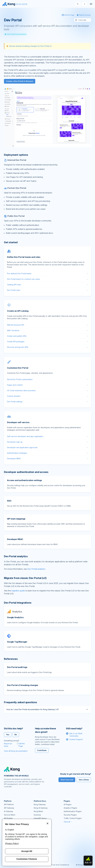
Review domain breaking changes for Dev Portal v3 (30, 46)
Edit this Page (22, 745)
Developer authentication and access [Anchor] (26, 472)
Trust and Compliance (60, 865)
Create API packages (47, 342)
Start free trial (67, 780)
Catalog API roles (47, 285)
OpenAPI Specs (40, 818)
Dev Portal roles (47, 290)
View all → (68, 822)
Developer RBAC (47, 459)
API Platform (9, 804)
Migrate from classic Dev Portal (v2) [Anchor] (25, 578)
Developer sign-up (47, 442)
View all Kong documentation (16, 751)
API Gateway (9, 808)
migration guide (18, 591)
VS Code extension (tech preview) (47, 391)
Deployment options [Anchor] (16, 155)
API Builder (8, 818)
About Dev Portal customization (47, 379)
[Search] (78, 4)
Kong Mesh (38, 811)
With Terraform (47, 331)
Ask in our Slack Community (74, 735)
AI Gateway (9, 811)
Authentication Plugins (73, 811)
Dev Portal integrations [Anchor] (18, 603)
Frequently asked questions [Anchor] (20, 702)
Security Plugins (70, 815)
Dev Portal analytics (36, 569)
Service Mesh (10, 815)
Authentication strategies (47, 453)
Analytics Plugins (70, 808)
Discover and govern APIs (47, 347)
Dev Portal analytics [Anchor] (16, 556)
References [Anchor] (11, 659)
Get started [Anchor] (11, 242)
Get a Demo (84, 780)
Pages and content (47, 385)
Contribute (42, 750)
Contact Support (74, 739)
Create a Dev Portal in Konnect (20, 81)
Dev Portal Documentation (15, 34)
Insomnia (37, 815)
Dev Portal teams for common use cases (47, 279)
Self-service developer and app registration (47, 436)
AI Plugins (68, 804)
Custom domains (47, 396)
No (16, 735)
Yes (8, 735)
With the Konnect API (47, 325)
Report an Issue (8, 745)
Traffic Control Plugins (73, 818)
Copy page (81, 20)
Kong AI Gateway (41, 808)
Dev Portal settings (47, 402)
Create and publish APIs (47, 336)
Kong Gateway (40, 804)
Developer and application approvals (47, 447)
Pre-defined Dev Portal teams (47, 274)
